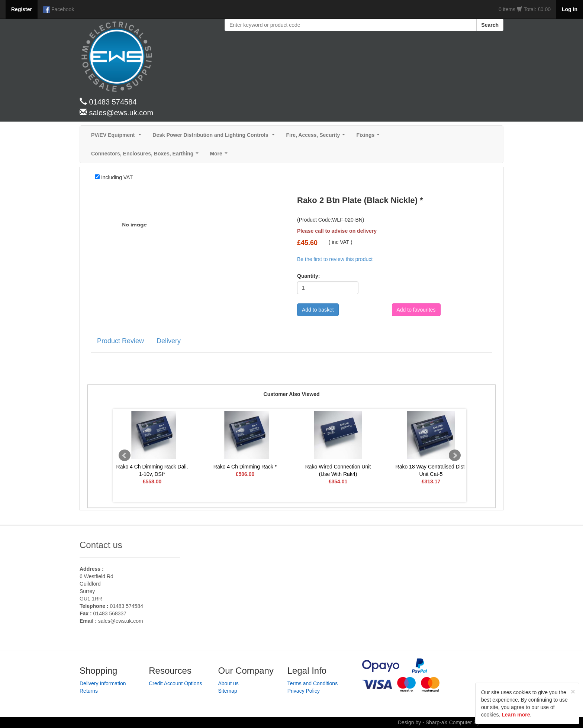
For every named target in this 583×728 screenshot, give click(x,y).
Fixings (369, 137)
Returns (89, 691)
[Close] (573, 691)
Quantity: (308, 276)
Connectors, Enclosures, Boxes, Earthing (146, 156)
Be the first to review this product (335, 259)
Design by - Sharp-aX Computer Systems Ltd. (451, 722)
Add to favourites (416, 310)
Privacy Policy (304, 691)
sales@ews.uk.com (121, 621)
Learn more (516, 715)
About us (228, 683)
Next (455, 455)
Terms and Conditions (313, 683)
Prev (125, 455)
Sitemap (228, 691)
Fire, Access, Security (317, 137)
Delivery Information (103, 683)
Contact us (101, 545)
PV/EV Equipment (118, 137)
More (220, 156)
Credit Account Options (175, 683)
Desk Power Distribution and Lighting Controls (215, 137)
